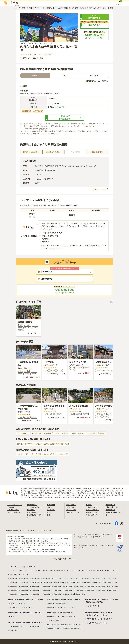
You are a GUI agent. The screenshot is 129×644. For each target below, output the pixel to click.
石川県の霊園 (80, 582)
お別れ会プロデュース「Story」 (96, 623)
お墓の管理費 (71, 510)
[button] (94, 17)
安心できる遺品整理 (69, 617)
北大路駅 (40, 58)
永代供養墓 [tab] (94, 76)
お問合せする (60, 107)
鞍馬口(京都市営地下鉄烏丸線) (57, 444)
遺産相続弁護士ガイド (55, 607)
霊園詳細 (49, 54)
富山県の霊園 (69, 582)
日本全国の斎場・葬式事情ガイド (20, 607)
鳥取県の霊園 (13, 590)
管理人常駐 (37, 433)
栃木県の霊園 (101, 578)
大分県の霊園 (46, 594)
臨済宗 (65, 433)
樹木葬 (49, 512)
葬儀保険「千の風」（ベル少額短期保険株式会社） (65, 628)
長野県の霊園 (113, 582)
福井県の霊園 (91, 582)
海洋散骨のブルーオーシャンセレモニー (99, 619)
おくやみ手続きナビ (15, 626)
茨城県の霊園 (90, 578)
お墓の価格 (31, 510)
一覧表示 (103, 81)
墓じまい (30, 517)
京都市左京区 (36, 454)
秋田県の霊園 (57, 578)
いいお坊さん (21, 603)
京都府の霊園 (68, 586)
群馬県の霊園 (112, 578)
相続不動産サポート (54, 617)
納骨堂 (81, 433)
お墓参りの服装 (91, 512)
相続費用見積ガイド (62, 603)
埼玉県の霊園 (13, 582)
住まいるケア (98, 606)
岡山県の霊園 (35, 590)
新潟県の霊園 (58, 582)
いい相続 (50, 603)
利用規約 (16, 530)
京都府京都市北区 (28, 58)
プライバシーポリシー (27, 530)
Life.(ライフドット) (23, 571)
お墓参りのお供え (92, 510)
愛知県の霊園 (35, 586)
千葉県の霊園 (24, 582)
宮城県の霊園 (46, 578)
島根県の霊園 (24, 590)
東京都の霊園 (35, 582)
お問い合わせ (50, 530)
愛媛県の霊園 (90, 590)
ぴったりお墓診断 (14, 512)
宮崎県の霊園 (57, 594)
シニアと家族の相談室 (32, 626)
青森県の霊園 (24, 578)
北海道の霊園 (13, 578)
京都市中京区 (49, 454)
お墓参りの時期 (91, 515)
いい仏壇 (11, 617)
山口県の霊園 (57, 590)
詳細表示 (91, 81)
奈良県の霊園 (101, 586)
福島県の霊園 (79, 578)
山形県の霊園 (68, 578)
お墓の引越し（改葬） (35, 515)
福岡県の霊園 (112, 590)
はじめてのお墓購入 (34, 507)
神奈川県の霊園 (47, 582)
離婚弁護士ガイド (70, 607)
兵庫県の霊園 (90, 586)
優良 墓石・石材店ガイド (105, 571)
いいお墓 (11, 571)
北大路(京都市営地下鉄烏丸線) (29, 444)
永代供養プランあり (52, 433)
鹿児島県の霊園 (68, 594)
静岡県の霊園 (24, 586)
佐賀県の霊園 (13, 594)
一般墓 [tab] (35, 76)
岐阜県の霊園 (13, 586)
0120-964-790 (94, 35)
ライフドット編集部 (29, 236)
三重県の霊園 (46, 586)
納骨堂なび (80, 571)
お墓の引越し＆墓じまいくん (18, 575)
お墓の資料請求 (13, 510)
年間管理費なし (23, 433)
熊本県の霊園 (35, 594)
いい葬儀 (11, 603)
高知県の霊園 (101, 590)
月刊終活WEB (13, 630)
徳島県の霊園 (68, 590)
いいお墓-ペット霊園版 (57, 571)
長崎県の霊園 (24, 594)
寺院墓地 (101, 433)
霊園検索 (11, 507)
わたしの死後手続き (54, 620)
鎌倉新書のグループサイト (64, 559)
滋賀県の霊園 (57, 586)
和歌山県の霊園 (112, 586)
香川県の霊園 (79, 590)
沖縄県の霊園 (80, 594)
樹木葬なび (70, 571)
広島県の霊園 (46, 590)
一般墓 (73, 433)
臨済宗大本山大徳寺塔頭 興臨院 (41, 47)
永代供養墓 (91, 433)
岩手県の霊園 (35, 578)
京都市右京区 (62, 454)
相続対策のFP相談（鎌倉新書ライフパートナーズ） (65, 624)
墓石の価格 (70, 507)
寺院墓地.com (90, 571)
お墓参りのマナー (92, 507)
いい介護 (88, 606)
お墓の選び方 (32, 512)
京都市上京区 (22, 454)
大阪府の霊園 (79, 586)
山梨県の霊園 (102, 582)
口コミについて (41, 530)
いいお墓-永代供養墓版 (39, 571)
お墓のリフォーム (73, 512)
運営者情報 (9, 530)
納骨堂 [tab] (64, 76)
